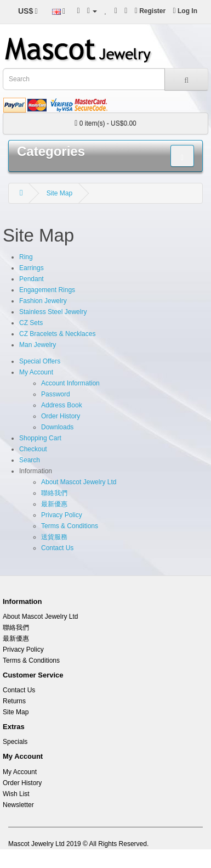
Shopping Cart (40, 438)
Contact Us (57, 548)
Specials (15, 742)
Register (150, 11)
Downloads (57, 427)
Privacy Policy (62, 515)
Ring (26, 257)
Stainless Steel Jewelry (53, 312)
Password (56, 394)
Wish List (16, 794)
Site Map (59, 193)
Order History (61, 416)
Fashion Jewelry (43, 301)
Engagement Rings (47, 290)
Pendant (32, 279)
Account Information (70, 383)
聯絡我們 (54, 493)
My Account (36, 372)
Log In (185, 11)
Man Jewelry (38, 345)
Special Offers (40, 361)
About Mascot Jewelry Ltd (79, 482)
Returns (14, 701)
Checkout (33, 449)
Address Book (62, 405)
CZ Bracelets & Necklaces (57, 334)
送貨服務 (54, 537)
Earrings (32, 268)
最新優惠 (54, 504)
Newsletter (18, 805)
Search (30, 460)
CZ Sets (31, 323)
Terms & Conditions (70, 526)
